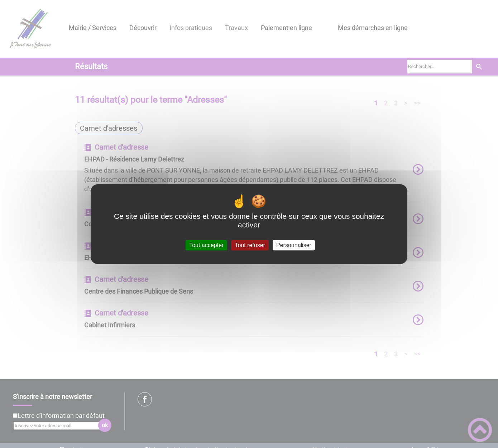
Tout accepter (206, 245)
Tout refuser (250, 245)
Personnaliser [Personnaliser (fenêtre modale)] (294, 245)
